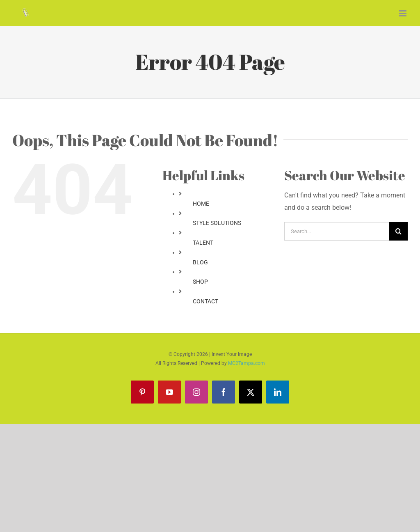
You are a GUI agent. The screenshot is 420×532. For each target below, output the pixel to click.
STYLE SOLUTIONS (217, 223)
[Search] (398, 231)
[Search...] (337, 231)
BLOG (200, 262)
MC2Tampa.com (247, 363)
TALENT (203, 243)
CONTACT (205, 301)
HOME (201, 204)
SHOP (200, 282)
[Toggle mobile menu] (403, 13)
